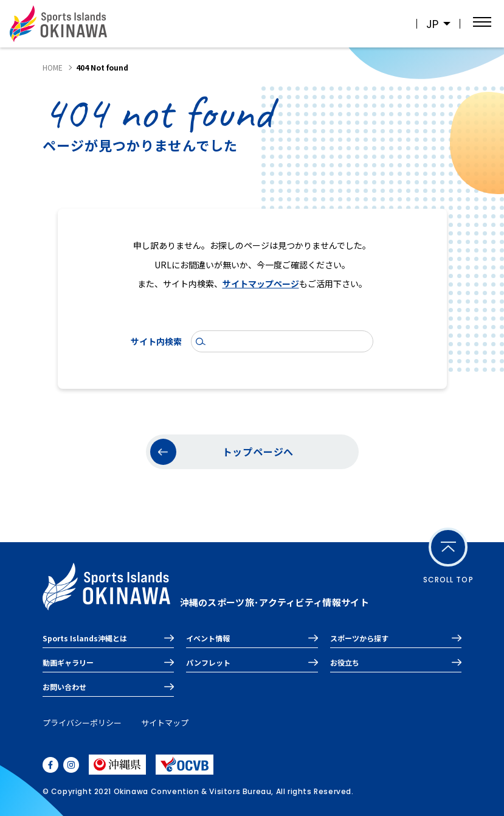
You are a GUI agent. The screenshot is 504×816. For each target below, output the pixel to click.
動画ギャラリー (68, 662)
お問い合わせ (64, 687)
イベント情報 (208, 638)
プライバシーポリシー (82, 723)
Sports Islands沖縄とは (85, 638)
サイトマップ (165, 723)
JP (432, 24)
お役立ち (345, 662)
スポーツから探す (359, 638)
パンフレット (208, 662)
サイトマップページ (261, 284)
